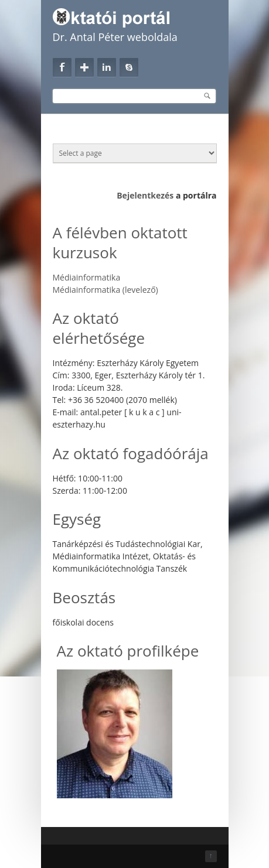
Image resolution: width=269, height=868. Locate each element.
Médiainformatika (87, 277)
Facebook (62, 67)
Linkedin (107, 67)
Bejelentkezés (145, 195)
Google (84, 67)
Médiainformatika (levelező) (105, 290)
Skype (129, 67)
